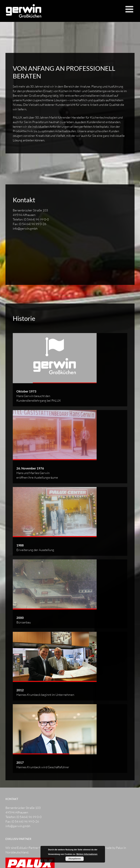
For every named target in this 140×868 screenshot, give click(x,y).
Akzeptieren (75, 859)
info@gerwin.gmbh (25, 228)
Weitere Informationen (87, 854)
